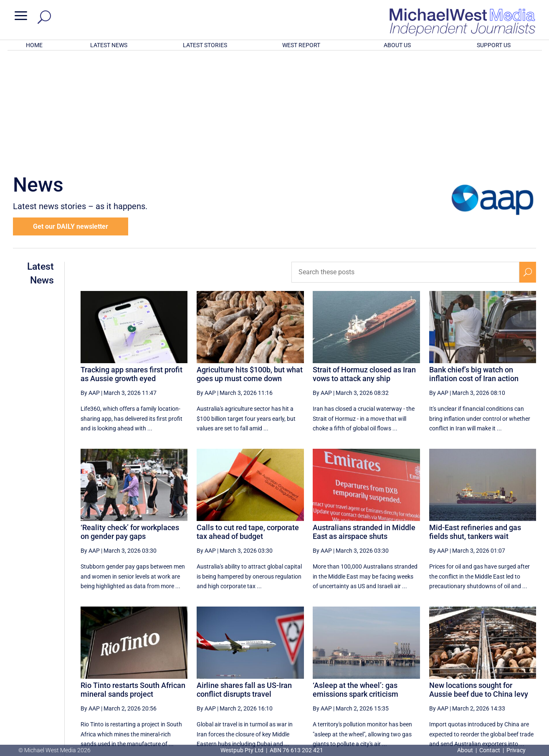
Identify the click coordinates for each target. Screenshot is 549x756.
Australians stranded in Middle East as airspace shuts (364, 423)
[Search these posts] (405, 163)
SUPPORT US (494, 45)
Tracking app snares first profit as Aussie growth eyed (132, 265)
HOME (34, 45)
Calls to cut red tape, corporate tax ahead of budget (248, 423)
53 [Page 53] (447, 672)
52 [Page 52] (426, 672)
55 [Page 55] (489, 672)
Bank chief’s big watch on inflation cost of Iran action (474, 265)
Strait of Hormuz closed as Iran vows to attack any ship (364, 265)
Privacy (516, 750)
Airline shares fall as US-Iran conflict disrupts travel (244, 580)
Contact (490, 750)
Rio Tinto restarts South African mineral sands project (133, 580)
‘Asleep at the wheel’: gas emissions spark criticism (355, 580)
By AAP (90, 283)
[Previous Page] (343, 671)
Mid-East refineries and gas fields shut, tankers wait (475, 423)
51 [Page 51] (405, 672)
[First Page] (325, 671)
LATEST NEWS (109, 45)
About (466, 750)
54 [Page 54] (468, 672)
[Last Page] (527, 671)
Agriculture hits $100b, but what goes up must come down (250, 265)
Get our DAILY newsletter (71, 117)
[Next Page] (508, 671)
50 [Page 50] (383, 672)
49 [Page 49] (362, 672)
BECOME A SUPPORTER (506, 702)
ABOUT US (397, 45)
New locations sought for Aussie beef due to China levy (479, 580)
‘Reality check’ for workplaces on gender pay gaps (130, 423)
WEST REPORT (301, 45)
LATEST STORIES (205, 45)
